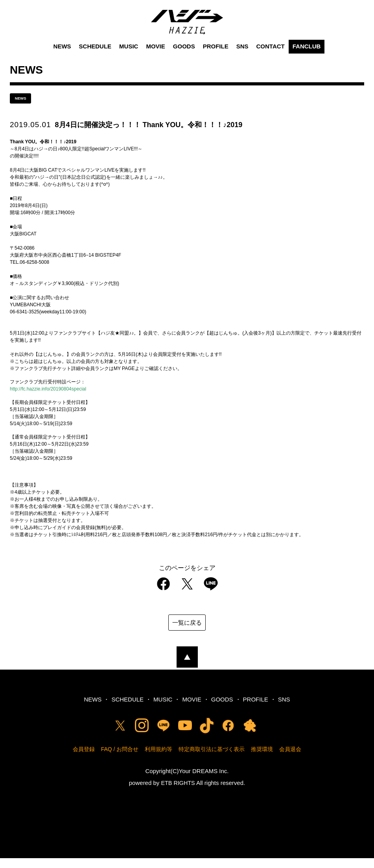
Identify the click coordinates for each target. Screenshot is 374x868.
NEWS (62, 54)
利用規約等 (158, 759)
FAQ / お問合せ (120, 759)
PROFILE (216, 54)
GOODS (184, 54)
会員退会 (290, 759)
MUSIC (129, 54)
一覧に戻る (187, 632)
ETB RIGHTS (178, 793)
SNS (242, 54)
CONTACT (271, 54)
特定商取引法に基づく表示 (212, 759)
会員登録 (84, 759)
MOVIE (155, 54)
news (24, 107)
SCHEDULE (95, 54)
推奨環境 (262, 759)
